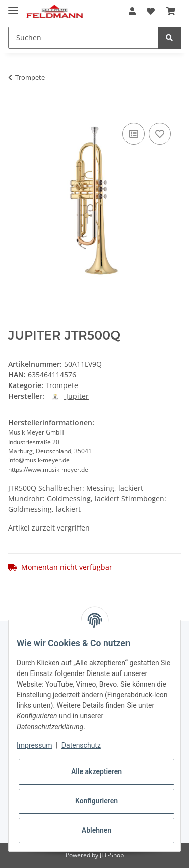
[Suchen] (83, 38)
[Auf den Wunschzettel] (160, 134)
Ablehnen (97, 830)
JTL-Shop (112, 855)
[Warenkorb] (171, 11)
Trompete (62, 385)
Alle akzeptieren (97, 771)
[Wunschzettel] (151, 11)
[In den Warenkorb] (16, 109)
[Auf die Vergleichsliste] (134, 134)
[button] (132, 11)
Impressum (34, 745)
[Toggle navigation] (13, 6)
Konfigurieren (97, 801)
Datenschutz (81, 745)
